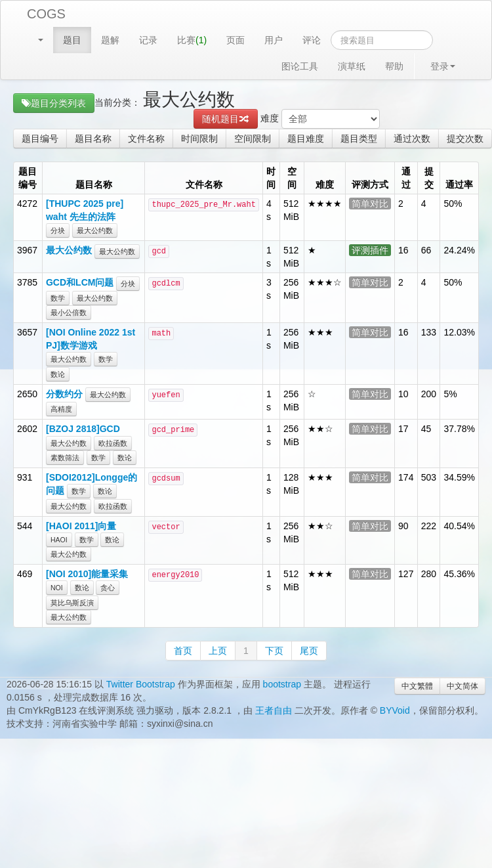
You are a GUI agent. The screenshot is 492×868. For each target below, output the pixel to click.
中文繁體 (417, 686)
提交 (429, 178)
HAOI (59, 540)
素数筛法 (65, 458)
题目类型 (359, 139)
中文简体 (462, 686)
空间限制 (253, 139)
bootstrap (282, 684)
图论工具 (300, 66)
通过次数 (412, 139)
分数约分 (64, 394)
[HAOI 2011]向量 (81, 526)
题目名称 (93, 139)
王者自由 (274, 710)
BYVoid (395, 710)
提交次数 (465, 139)
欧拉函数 (113, 443)
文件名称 (146, 139)
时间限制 (199, 139)
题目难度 (306, 139)
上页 (218, 651)
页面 (236, 40)
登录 (443, 66)
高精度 (61, 409)
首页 (183, 651)
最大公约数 (95, 230)
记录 (148, 40)
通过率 (459, 184)
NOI (57, 588)
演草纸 (352, 66)
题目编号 (40, 139)
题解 (110, 40)
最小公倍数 (69, 313)
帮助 (394, 66)
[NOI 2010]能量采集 (87, 574)
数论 (58, 374)
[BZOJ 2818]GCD (83, 429)
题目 (72, 40)
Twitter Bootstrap (141, 684)
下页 (274, 651)
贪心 (108, 588)
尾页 (309, 651)
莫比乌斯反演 (72, 603)
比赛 (192, 40)
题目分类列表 (54, 103)
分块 (58, 230)
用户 (274, 40)
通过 (406, 178)
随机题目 (226, 119)
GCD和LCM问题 (80, 282)
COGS (46, 14)
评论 (312, 40)
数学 (58, 298)
